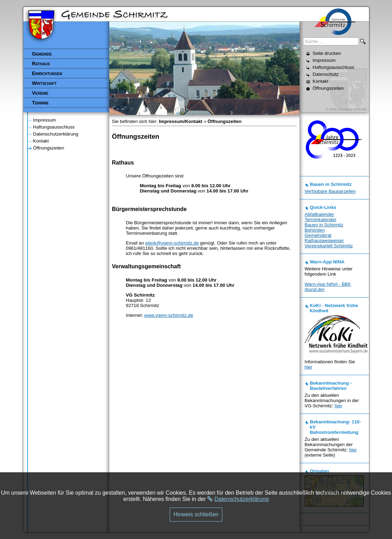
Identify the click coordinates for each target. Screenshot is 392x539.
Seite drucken (327, 53)
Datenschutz (326, 74)
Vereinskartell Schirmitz (329, 246)
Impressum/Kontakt (180, 121)
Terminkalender (321, 220)
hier (309, 367)
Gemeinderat (318, 235)
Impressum (324, 60)
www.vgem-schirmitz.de (169, 315)
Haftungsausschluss (334, 67)
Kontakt (321, 81)
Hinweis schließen (196, 514)
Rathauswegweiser (324, 241)
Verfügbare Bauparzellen (330, 191)
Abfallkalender (319, 214)
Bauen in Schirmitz (324, 225)
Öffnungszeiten (328, 88)
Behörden (315, 230)
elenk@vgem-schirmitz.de (172, 243)
